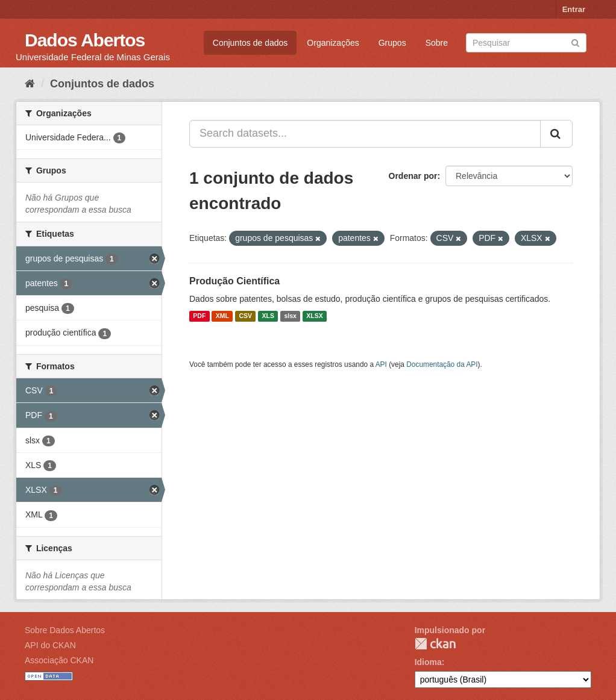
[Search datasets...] (365, 134)
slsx (290, 316)
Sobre (437, 43)
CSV (245, 316)
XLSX (314, 316)
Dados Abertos (85, 40)
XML (222, 316)
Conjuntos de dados (250, 43)
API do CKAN (50, 645)
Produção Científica (234, 281)
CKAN (435, 644)
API (381, 364)
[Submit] (575, 42)
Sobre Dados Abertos (65, 630)
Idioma (428, 662)
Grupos (392, 43)
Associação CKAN (59, 660)
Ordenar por (413, 176)
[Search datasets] (526, 43)
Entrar (574, 9)
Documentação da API (442, 364)
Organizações (333, 43)
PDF (199, 316)
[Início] (30, 84)
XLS (268, 316)
